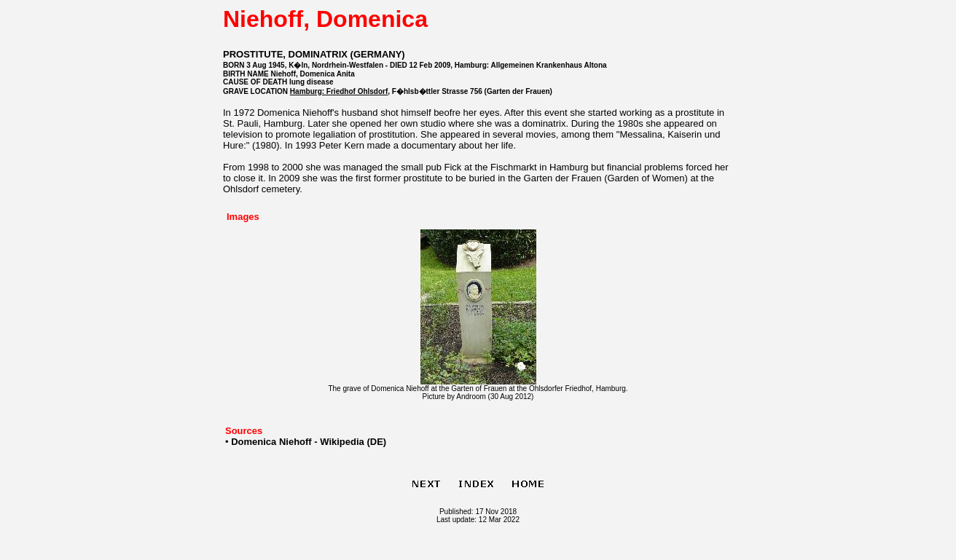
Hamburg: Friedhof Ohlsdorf (339, 91)
